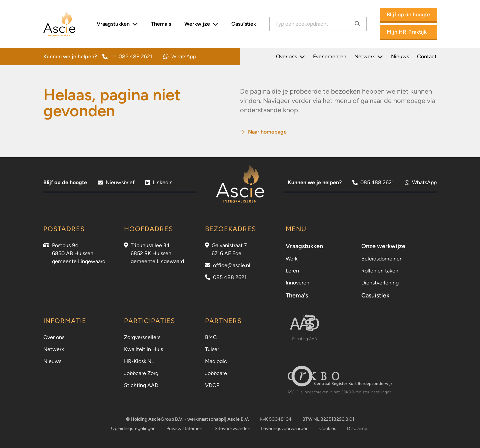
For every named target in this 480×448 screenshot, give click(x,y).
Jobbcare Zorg (141, 373)
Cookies (328, 429)
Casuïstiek (244, 24)
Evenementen (330, 56)
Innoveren (297, 283)
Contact (427, 56)
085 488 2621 (373, 182)
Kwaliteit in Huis (143, 349)
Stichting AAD (141, 385)
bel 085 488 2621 (127, 56)
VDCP (212, 385)
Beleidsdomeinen (382, 259)
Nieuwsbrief (116, 182)
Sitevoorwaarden (232, 429)
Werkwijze (201, 24)
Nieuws (400, 56)
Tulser (212, 349)
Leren (292, 271)
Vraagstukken (117, 24)
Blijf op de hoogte (408, 14)
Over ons (290, 57)
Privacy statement (185, 429)
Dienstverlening (380, 283)
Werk (292, 259)
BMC (211, 337)
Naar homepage (263, 132)
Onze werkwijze (383, 246)
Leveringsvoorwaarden (285, 429)
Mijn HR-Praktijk (407, 32)
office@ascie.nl (232, 265)
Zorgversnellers (142, 337)
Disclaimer (358, 429)
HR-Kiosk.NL (139, 361)
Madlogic (216, 361)
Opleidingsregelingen (133, 429)
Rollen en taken (380, 271)
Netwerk (369, 57)
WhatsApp (180, 57)
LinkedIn (159, 182)
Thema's (161, 24)
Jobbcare (216, 373)
